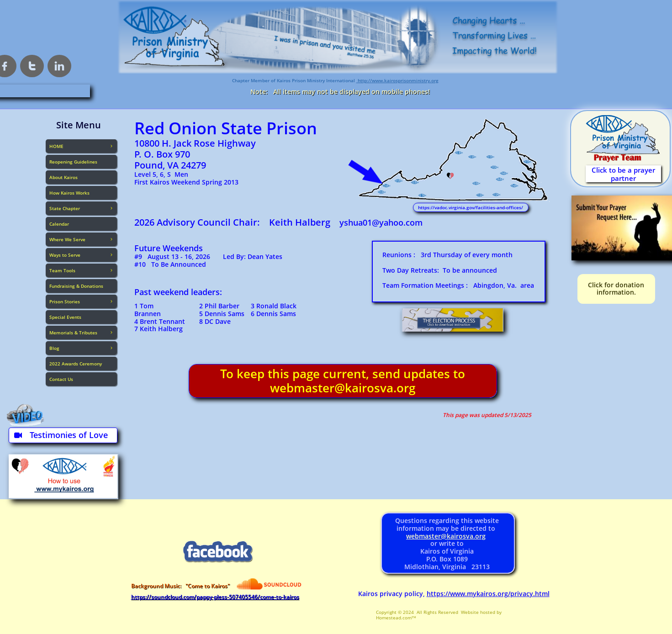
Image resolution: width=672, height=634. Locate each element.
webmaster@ (426, 536)
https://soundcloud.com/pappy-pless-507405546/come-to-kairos (215, 597)
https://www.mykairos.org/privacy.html (488, 594)
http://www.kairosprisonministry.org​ (397, 80)
